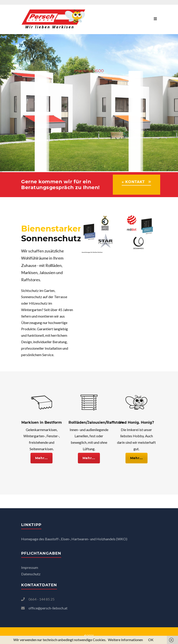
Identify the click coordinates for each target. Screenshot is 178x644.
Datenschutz (31, 574)
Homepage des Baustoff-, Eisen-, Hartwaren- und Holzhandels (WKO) (74, 539)
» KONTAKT (133, 182)
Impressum (30, 567)
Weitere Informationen (125, 640)
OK (151, 640)
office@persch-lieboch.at (48, 608)
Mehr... (41, 455)
